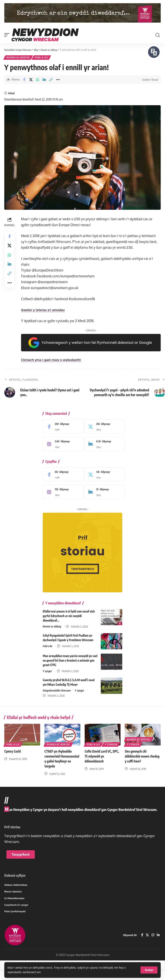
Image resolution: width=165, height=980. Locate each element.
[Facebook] (62, 428)
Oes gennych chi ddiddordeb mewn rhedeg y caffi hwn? (139, 758)
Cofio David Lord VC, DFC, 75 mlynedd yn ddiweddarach (99, 758)
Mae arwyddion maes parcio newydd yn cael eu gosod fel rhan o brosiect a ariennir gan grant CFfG (70, 662)
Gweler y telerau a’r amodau (44, 312)
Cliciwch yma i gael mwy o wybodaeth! (53, 361)
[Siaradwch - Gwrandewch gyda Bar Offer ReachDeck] (154, 52)
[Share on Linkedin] (44, 80)
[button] (149, 970)
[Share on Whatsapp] (38, 80)
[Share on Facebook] (24, 80)
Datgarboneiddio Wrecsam (58, 692)
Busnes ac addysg (18, 58)
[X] (103, 428)
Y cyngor (48, 673)
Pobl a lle (42, 58)
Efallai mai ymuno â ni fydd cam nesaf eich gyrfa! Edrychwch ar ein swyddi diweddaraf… (69, 618)
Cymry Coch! (13, 753)
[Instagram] (62, 446)
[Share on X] (31, 80)
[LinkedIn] (103, 446)
